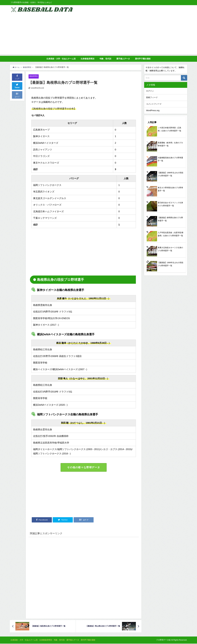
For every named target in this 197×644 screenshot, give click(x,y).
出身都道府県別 (87, 59)
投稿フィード (152, 97)
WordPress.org (153, 110)
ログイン (150, 91)
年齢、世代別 (105, 59)
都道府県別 (34, 76)
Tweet (17, 86)
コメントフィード (154, 104)
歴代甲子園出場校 (143, 59)
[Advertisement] (99, 35)
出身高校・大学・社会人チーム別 (61, 59)
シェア (17, 77)
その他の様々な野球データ (84, 467)
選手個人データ (123, 59)
